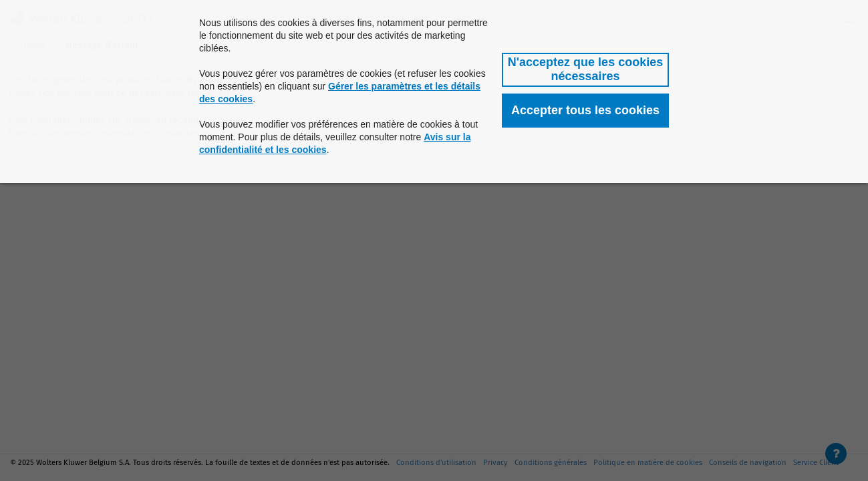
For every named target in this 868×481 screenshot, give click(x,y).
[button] (585, 70)
